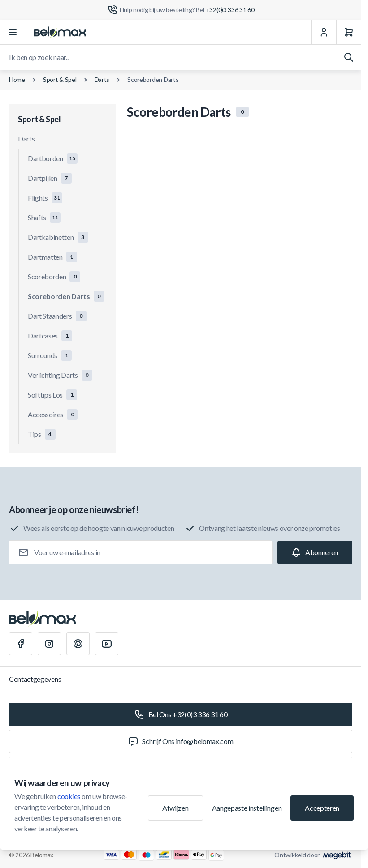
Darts (102, 79)
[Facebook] (21, 644)
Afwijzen (175, 808)
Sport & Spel (60, 79)
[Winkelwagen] (349, 32)
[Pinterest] (78, 644)
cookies (69, 796)
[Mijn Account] (324, 32)
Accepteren (322, 808)
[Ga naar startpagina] (60, 32)
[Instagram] (49, 644)
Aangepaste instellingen (247, 808)
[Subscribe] (315, 552)
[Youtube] (107, 644)
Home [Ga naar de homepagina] (17, 79)
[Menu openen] (13, 32)
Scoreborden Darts (153, 79)
